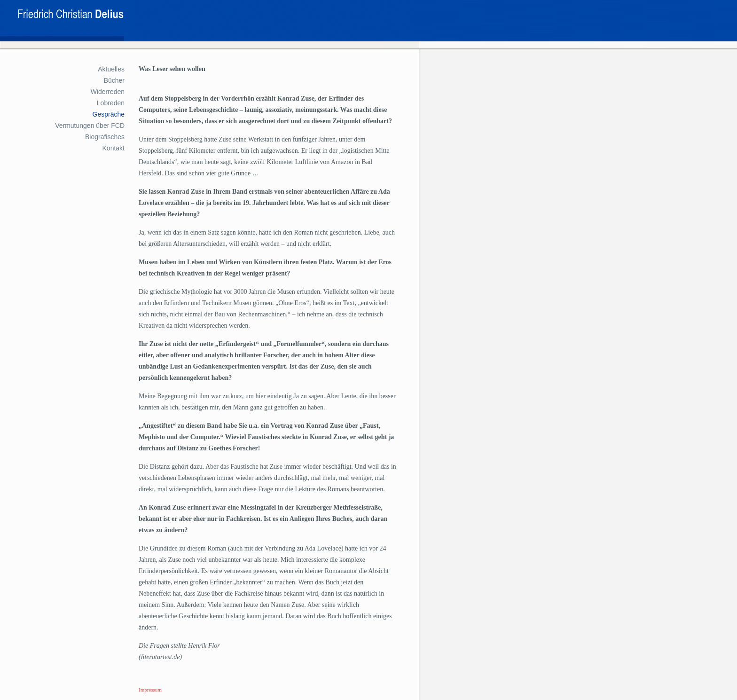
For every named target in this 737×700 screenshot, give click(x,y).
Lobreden (111, 103)
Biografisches (105, 137)
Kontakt (114, 148)
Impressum (150, 690)
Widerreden (108, 92)
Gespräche (109, 114)
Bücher (114, 80)
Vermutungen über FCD (90, 126)
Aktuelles (111, 69)
